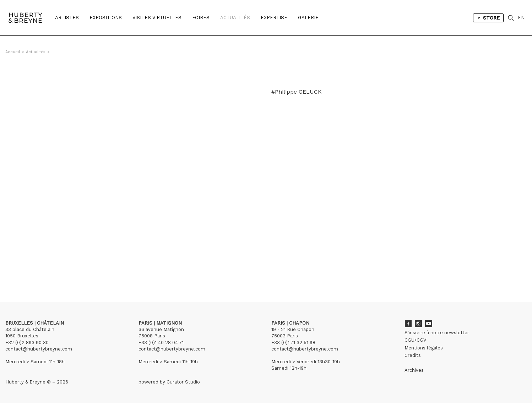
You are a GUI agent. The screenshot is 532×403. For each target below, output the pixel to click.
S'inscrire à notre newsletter (437, 333)
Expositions (106, 18)
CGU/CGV (415, 340)
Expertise (274, 18)
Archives (414, 370)
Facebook (408, 324)
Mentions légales (424, 348)
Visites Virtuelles (157, 18)
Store (488, 18)
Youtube (429, 324)
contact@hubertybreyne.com (39, 349)
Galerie (308, 18)
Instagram (418, 324)
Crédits (413, 355)
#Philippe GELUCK (297, 92)
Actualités (235, 18)
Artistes (67, 18)
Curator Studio (183, 382)
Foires (201, 18)
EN (521, 18)
